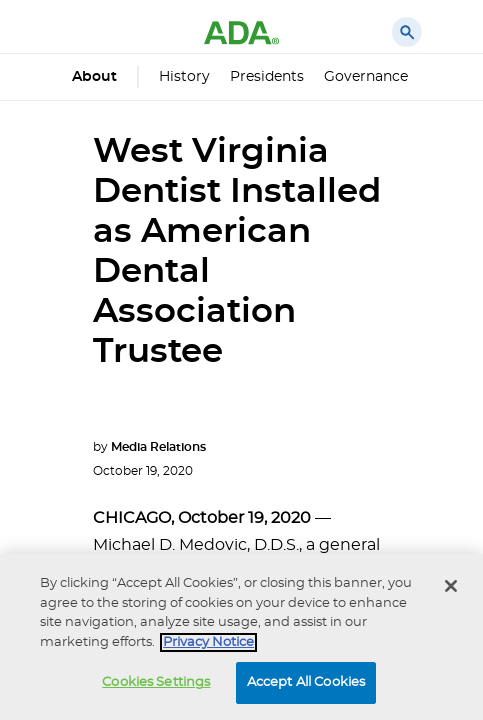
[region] (241, 637)
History (184, 77)
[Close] (451, 586)
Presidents (267, 77)
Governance (366, 77)
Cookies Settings (156, 682)
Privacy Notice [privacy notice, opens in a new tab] (208, 642)
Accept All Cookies (306, 682)
